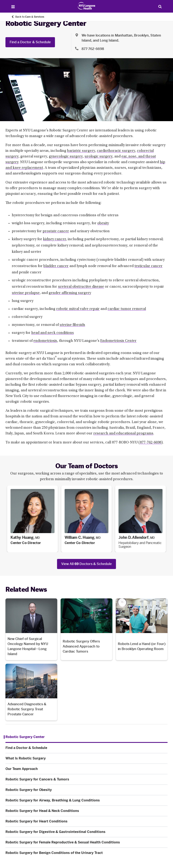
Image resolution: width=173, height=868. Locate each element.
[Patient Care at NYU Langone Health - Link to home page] (86, 6)
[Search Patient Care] (160, 6)
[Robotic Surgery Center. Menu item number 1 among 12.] (24, 737)
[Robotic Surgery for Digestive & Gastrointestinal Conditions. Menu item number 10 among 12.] (86, 832)
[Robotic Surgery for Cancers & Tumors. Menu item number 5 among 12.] (86, 779)
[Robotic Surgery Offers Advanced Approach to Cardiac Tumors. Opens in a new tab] (86, 629)
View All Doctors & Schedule (86, 564)
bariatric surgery (81, 151)
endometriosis (45, 341)
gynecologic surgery (66, 157)
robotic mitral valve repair (78, 309)
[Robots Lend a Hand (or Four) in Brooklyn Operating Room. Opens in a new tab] (142, 629)
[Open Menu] (13, 7)
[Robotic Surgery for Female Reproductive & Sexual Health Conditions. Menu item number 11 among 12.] (86, 842)
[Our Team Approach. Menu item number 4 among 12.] (86, 769)
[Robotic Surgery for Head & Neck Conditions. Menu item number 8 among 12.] (86, 811)
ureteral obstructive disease (81, 287)
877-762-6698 (151, 443)
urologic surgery (98, 157)
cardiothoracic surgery (116, 151)
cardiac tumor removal (127, 309)
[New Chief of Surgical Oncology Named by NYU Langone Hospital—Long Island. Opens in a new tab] (31, 629)
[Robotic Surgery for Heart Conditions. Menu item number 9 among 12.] (86, 821)
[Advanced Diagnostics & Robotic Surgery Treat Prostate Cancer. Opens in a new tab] (31, 692)
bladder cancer (56, 266)
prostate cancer (56, 231)
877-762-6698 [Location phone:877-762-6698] (93, 49)
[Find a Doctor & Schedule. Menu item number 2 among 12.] (86, 748)
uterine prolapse (26, 293)
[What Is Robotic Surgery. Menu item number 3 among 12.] (86, 758)
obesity (103, 223)
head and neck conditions (53, 333)
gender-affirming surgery (70, 293)
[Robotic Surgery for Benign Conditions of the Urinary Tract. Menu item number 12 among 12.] (86, 853)
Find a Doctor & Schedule (30, 42)
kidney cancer (54, 239)
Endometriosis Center (118, 341)
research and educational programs (123, 434)
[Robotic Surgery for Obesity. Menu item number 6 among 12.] (86, 790)
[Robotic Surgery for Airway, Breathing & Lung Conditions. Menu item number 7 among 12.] (86, 800)
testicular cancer (148, 266)
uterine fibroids (72, 325)
